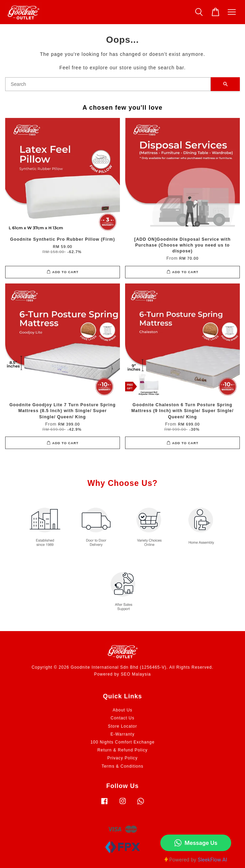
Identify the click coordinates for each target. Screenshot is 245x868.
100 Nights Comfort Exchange (123, 742)
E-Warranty (123, 734)
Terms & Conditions (122, 766)
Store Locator (122, 726)
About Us (122, 710)
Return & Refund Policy (123, 750)
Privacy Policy (122, 758)
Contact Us (122, 718)
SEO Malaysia (136, 674)
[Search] (108, 84)
